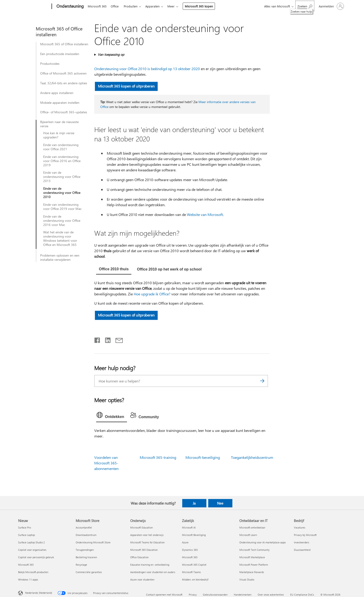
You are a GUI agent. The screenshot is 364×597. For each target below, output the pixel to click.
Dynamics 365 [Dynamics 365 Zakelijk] (190, 550)
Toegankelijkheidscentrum (252, 457)
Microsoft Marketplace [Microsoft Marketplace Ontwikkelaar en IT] (252, 557)
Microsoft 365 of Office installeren (64, 44)
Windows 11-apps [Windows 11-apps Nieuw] (28, 579)
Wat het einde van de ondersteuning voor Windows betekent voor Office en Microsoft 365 (60, 238)
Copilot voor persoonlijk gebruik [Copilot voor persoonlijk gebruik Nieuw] (36, 557)
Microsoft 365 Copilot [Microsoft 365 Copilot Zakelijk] (194, 565)
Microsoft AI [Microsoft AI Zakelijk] (189, 527)
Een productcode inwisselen (60, 54)
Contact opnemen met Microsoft (164, 595)
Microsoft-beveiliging (203, 457)
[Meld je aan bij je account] (331, 6)
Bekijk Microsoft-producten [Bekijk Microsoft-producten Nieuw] (33, 572)
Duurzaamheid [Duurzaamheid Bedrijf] (302, 550)
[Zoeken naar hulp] (305, 6)
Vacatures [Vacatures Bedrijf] (300, 527)
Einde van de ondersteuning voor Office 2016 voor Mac (62, 221)
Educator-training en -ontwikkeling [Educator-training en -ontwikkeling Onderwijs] (150, 565)
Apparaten (155, 6)
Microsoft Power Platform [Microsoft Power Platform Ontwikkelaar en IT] (254, 565)
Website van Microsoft (205, 214)
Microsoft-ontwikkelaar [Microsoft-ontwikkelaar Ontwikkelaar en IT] (252, 527)
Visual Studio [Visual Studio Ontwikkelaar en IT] (247, 579)
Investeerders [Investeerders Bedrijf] (302, 542)
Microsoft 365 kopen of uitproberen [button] (126, 86)
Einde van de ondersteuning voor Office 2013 (62, 177)
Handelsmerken (243, 595)
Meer (175, 6)
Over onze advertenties (271, 595)
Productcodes (50, 64)
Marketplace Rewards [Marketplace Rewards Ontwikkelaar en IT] (252, 572)
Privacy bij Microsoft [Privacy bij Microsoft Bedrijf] (305, 535)
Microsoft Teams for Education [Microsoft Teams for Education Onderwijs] (147, 542)
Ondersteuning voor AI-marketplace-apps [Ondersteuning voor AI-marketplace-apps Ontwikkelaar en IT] (263, 542)
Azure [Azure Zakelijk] (185, 542)
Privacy (193, 595)
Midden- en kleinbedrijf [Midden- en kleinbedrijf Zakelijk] (195, 579)
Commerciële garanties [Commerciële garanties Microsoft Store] (89, 572)
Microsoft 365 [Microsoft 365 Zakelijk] (190, 557)
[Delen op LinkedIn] (106, 339)
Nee (220, 503)
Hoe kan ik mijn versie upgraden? (59, 135)
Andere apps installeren (57, 93)
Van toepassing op (111, 54)
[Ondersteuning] (70, 7)
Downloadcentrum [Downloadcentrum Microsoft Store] (86, 535)
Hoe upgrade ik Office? (152, 294)
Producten (132, 6)
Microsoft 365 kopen (203, 6)
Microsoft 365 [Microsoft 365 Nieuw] (26, 565)
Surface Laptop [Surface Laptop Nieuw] (26, 535)
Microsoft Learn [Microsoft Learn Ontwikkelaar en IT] (248, 535)
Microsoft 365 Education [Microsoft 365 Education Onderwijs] (144, 550)
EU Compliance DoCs (302, 595)
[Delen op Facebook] (97, 339)
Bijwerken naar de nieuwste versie (59, 124)
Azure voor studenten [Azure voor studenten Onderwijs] (142, 579)
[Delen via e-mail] (117, 339)
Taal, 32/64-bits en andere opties (64, 83)
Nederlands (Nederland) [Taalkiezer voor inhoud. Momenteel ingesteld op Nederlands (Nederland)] (39, 593)
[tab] (114, 270)
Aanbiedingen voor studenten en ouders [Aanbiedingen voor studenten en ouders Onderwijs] (153, 572)
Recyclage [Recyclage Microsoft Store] (81, 565)
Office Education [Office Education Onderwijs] (139, 557)
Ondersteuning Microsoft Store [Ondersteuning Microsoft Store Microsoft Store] (93, 542)
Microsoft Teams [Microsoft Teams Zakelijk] (191, 572)
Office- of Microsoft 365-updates (64, 112)
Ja (194, 503)
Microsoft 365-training (158, 457)
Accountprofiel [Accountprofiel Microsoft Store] (84, 527)
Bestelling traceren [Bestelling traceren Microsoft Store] (86, 557)
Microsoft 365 (97, 6)
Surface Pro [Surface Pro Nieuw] (24, 527)
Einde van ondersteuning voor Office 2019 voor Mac (62, 207)
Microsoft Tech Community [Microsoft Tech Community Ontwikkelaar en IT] (254, 550)
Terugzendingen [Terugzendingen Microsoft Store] (85, 550)
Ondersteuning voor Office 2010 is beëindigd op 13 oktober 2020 (147, 69)
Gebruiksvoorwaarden (215, 595)
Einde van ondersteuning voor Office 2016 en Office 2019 (62, 161)
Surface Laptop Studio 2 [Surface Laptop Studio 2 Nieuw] (31, 542)
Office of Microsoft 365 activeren (63, 73)
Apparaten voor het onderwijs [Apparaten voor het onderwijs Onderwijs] (147, 535)
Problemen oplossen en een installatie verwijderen (60, 258)
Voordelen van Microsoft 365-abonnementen (106, 463)
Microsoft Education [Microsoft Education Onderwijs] (141, 527)
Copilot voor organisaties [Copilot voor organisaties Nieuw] (32, 550)
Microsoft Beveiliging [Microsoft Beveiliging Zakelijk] (194, 535)
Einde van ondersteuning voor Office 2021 (61, 147)
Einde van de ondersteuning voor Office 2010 (62, 193)
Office (116, 6)
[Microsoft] (34, 7)
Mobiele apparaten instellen (60, 103)
